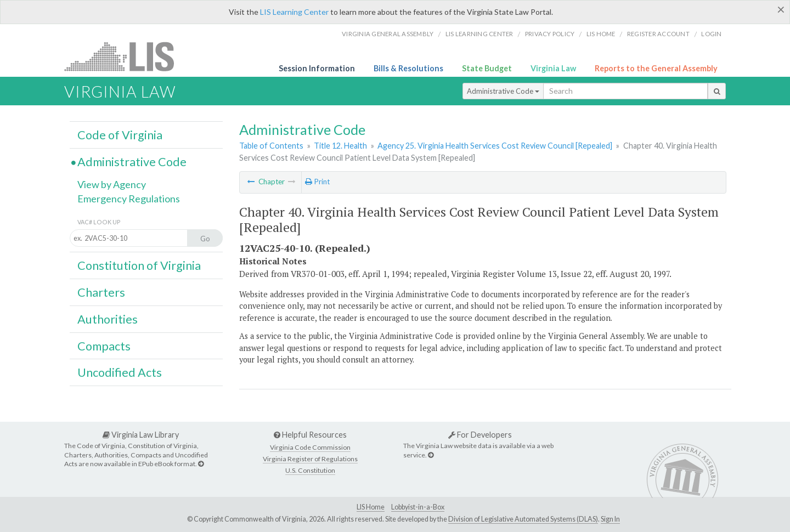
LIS (125, 56)
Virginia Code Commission (310, 447)
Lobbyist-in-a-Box (418, 507)
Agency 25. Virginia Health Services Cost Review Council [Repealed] (495, 146)
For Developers (480, 435)
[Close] (781, 9)
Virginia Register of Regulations (310, 459)
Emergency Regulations (129, 199)
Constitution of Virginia (139, 265)
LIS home (601, 34)
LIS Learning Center (294, 12)
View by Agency (112, 184)
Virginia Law (553, 68)
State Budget (487, 68)
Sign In (610, 519)
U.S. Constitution (310, 470)
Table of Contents (271, 146)
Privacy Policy (550, 34)
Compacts (104, 346)
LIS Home (371, 507)
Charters (101, 292)
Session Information (317, 68)
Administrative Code (503, 91)
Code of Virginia (120, 135)
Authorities (108, 319)
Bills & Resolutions (408, 68)
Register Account (658, 34)
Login (711, 34)
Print (317, 182)
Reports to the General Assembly (656, 68)
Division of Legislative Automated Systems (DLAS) (523, 519)
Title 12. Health (340, 146)
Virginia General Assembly (388, 34)
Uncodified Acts (120, 372)
